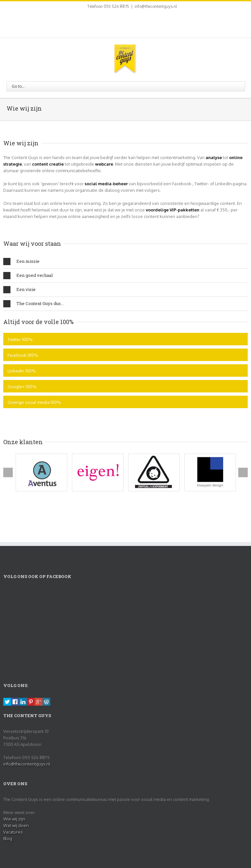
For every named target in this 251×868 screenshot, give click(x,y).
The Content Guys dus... (33, 304)
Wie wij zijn (14, 819)
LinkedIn (123, 22)
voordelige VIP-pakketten (173, 210)
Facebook (102, 23)
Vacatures (13, 832)
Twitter (112, 23)
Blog (8, 839)
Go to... (18, 86)
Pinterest (135, 24)
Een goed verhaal (28, 276)
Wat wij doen (16, 825)
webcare (104, 164)
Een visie (19, 290)
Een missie (21, 262)
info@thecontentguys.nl (156, 6)
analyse (214, 157)
